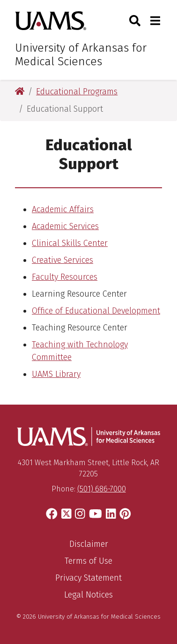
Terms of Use (88, 561)
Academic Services (65, 226)
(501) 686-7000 (102, 489)
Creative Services (63, 260)
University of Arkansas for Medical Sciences (81, 55)
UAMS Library (56, 374)
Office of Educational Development (96, 311)
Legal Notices (88, 595)
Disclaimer (89, 544)
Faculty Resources (65, 277)
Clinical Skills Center (70, 243)
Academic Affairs (63, 209)
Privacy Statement (88, 578)
